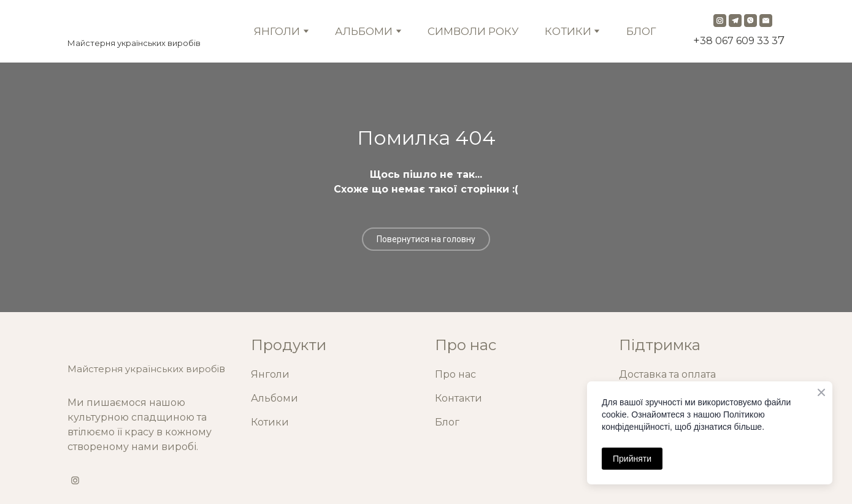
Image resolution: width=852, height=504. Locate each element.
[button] (720, 21)
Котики (270, 422)
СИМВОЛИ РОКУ (473, 31)
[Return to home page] (134, 22)
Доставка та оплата (667, 374)
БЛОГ (641, 31)
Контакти (459, 398)
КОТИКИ (568, 31)
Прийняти (632, 459)
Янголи (270, 374)
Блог (447, 422)
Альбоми (274, 398)
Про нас (455, 374)
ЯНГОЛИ (277, 31)
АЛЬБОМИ (364, 31)
